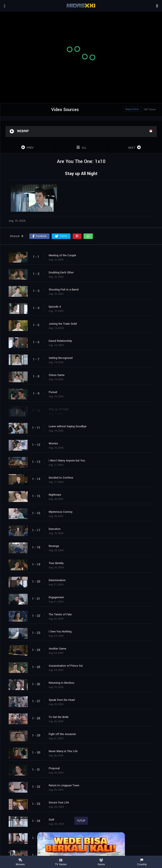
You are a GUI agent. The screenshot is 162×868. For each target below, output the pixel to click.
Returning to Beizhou (61, 683)
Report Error (132, 109)
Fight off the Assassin (62, 734)
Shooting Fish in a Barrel (64, 290)
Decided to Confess (61, 478)
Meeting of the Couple (62, 255)
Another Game (57, 649)
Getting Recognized (61, 358)
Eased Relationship (60, 341)
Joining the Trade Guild (63, 324)
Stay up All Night (59, 409)
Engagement (56, 597)
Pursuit (53, 392)
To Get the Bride (59, 717)
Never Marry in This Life (63, 751)
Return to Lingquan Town (64, 785)
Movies (20, 862)
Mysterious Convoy (61, 512)
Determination (57, 580)
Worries (53, 443)
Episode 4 (55, 307)
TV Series (61, 862)
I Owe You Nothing (60, 632)
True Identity (56, 563)
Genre (101, 862)
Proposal (54, 768)
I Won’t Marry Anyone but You (67, 461)
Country (142, 862)
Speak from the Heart (62, 700)
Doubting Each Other (61, 273)
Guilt (51, 820)
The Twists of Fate (60, 614)
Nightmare (55, 495)
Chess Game (57, 375)
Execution (55, 529)
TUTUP (81, 821)
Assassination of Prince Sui (66, 666)
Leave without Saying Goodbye (68, 426)
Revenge (54, 546)
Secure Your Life (59, 803)
